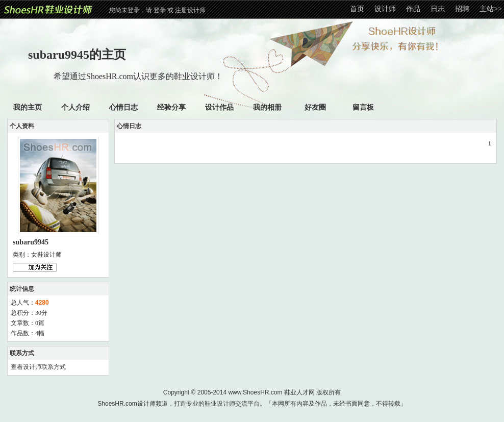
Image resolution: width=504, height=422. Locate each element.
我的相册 (267, 107)
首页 (357, 9)
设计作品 (219, 107)
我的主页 (28, 107)
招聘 (462, 9)
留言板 (363, 107)
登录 (160, 10)
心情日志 (123, 107)
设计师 (385, 9)
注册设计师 (190, 10)
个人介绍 (75, 107)
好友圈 (315, 107)
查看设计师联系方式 (38, 367)
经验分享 (171, 107)
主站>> (491, 9)
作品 (413, 9)
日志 (438, 9)
